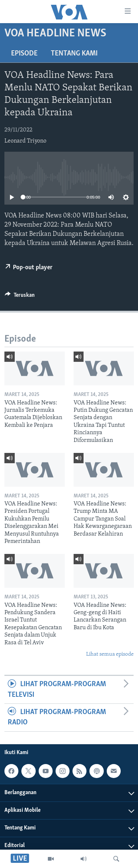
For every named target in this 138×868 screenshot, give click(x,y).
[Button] (20, 297)
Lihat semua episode (110, 654)
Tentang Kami (74, 54)
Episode (24, 54)
